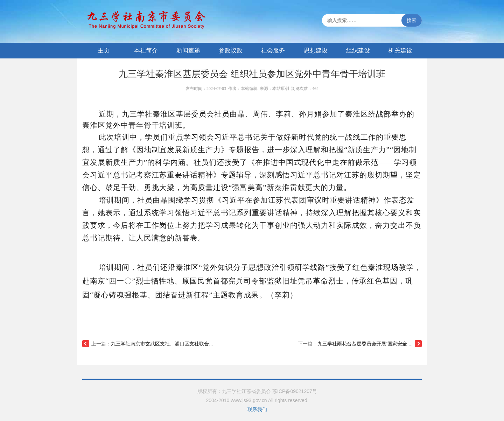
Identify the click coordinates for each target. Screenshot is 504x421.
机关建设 (400, 51)
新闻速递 (188, 51)
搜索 (412, 20)
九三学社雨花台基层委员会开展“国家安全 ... (365, 344)
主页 (104, 51)
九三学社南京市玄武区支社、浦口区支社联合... (162, 344)
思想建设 (316, 51)
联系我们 (257, 409)
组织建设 (358, 51)
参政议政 (231, 51)
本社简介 (146, 51)
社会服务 (273, 51)
